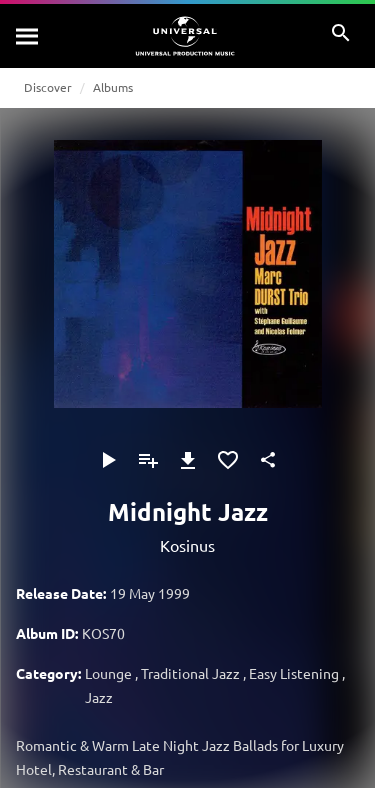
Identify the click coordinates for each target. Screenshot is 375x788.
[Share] (268, 460)
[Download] (188, 460)
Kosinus (187, 545)
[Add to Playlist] (148, 460)
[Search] (28, 36)
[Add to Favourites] (228, 460)
